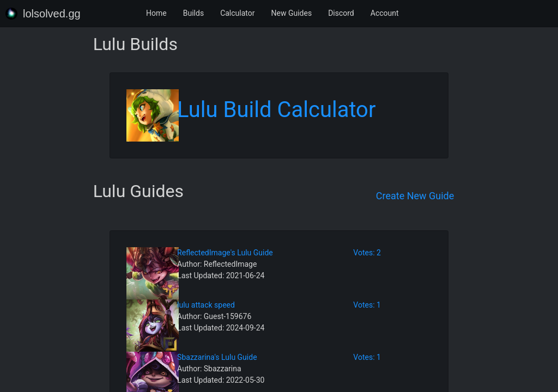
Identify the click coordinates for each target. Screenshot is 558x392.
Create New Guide (415, 196)
